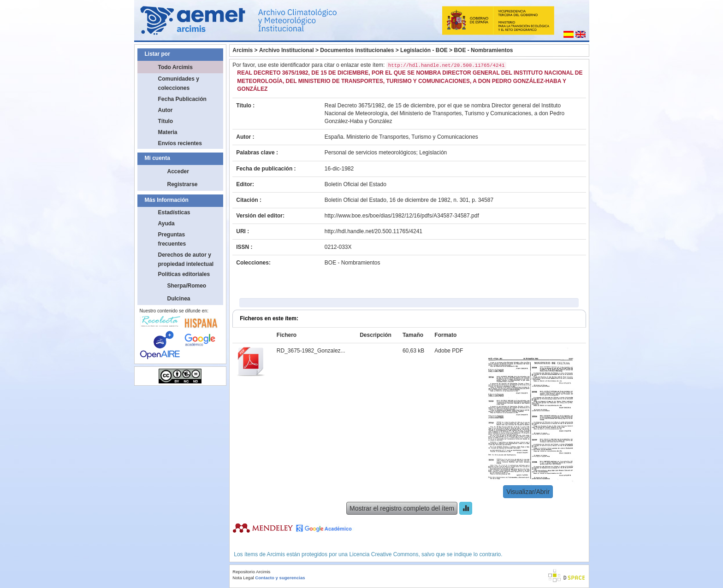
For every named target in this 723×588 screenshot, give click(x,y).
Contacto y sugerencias (280, 578)
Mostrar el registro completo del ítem (402, 508)
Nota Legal (243, 578)
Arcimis (243, 50)
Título (166, 121)
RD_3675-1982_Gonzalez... (311, 351)
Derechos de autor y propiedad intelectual (186, 259)
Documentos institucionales (357, 50)
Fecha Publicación (182, 99)
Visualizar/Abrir (528, 492)
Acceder (178, 171)
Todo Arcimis (175, 67)
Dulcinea (179, 299)
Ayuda (166, 223)
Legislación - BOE (424, 50)
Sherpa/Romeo (187, 286)
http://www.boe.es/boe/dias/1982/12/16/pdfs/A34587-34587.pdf (402, 216)
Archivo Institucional (287, 50)
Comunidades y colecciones (179, 83)
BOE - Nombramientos (483, 50)
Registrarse (183, 184)
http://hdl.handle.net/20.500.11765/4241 (373, 231)
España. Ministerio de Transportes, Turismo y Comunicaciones (401, 137)
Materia (168, 132)
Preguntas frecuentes (172, 239)
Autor (166, 110)
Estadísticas (174, 212)
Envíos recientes (180, 143)
